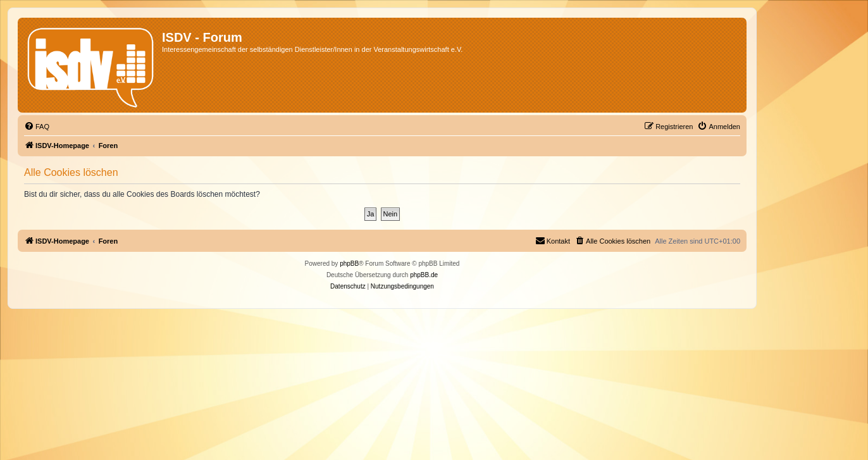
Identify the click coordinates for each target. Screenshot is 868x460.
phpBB (349, 264)
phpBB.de (424, 275)
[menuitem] (37, 127)
